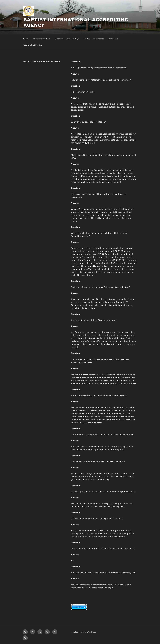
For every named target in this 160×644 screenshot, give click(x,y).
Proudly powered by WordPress (83, 632)
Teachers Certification (32, 45)
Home (26, 39)
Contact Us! (114, 39)
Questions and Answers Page (67, 39)
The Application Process (94, 39)
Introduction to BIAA (41, 39)
